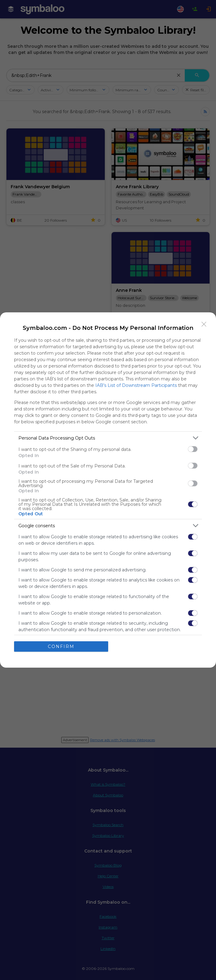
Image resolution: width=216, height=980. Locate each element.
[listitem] (108, 438)
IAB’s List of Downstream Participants (136, 385)
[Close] (204, 324)
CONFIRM (61, 646)
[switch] (193, 449)
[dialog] (108, 490)
